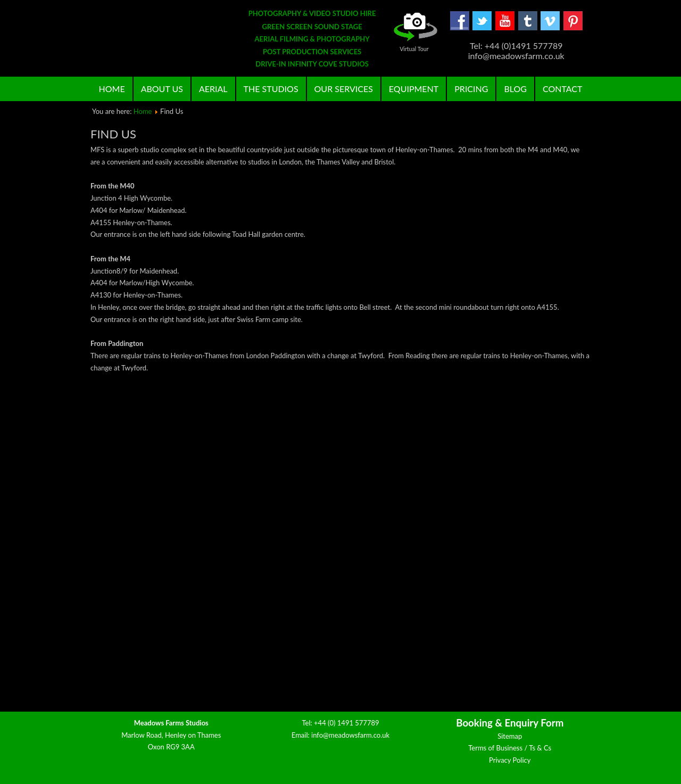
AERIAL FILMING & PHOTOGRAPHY (312, 39)
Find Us (113, 134)
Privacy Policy (510, 760)
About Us (162, 89)
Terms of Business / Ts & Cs (510, 748)
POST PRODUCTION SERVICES (312, 52)
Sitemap (510, 736)
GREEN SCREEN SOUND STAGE (312, 27)
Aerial (213, 89)
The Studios (271, 89)
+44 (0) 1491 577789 (347, 723)
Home (112, 89)
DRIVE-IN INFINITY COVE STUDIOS (312, 64)
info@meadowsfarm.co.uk (350, 735)
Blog (515, 89)
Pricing (471, 89)
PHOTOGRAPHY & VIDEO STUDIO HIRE (312, 13)
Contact (563, 89)
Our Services (344, 89)
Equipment (414, 89)
